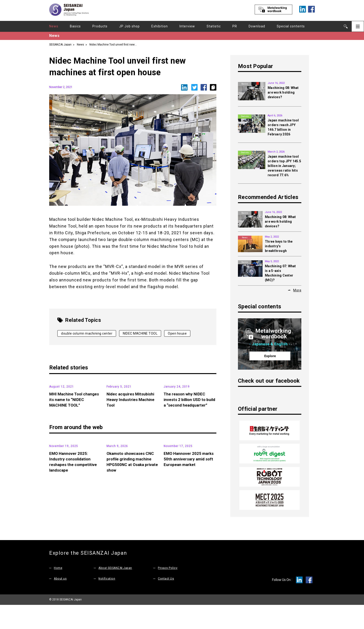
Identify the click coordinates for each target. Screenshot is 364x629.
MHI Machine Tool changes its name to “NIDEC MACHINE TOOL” (75, 434)
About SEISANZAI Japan (116, 592)
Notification (107, 603)
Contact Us (166, 603)
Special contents (291, 26)
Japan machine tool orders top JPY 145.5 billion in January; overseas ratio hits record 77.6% (284, 166)
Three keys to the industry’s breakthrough (279, 246)
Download (257, 26)
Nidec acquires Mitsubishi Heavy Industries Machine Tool (132, 434)
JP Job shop (129, 26)
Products (100, 26)
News (54, 26)
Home (58, 592)
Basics (75, 26)
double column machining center (87, 333)
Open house (177, 333)
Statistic (214, 26)
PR (235, 26)
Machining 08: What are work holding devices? (283, 92)
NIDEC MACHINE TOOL (140, 333)
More (297, 290)
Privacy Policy (168, 592)
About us (60, 603)
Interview (187, 26)
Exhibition (160, 26)
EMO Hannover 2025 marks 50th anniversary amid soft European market (190, 534)
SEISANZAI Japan (60, 44)
